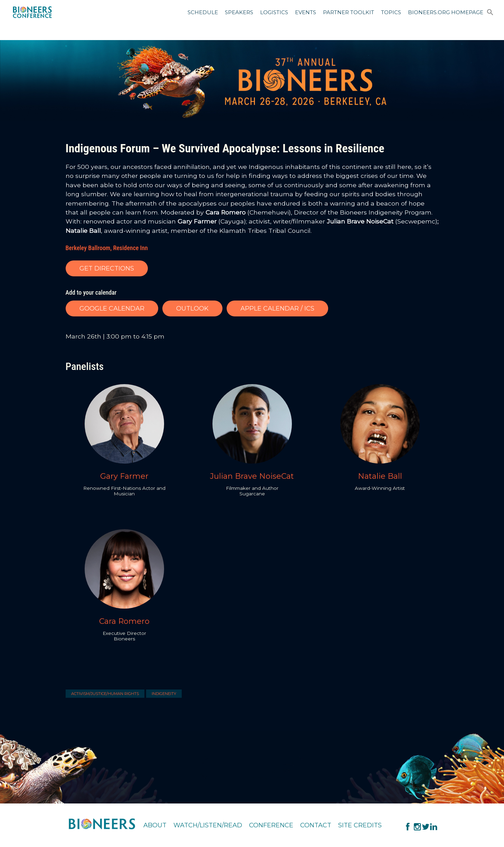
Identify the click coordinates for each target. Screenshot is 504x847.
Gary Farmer (124, 476)
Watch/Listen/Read (208, 825)
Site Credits (360, 825)
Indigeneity (164, 694)
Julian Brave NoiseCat (252, 476)
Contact (316, 825)
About (155, 825)
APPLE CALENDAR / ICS (277, 308)
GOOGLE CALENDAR (112, 308)
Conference (271, 825)
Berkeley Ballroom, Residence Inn (107, 248)
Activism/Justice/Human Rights (105, 694)
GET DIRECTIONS (107, 268)
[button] (490, 14)
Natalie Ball (380, 476)
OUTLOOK (192, 308)
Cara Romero (124, 621)
